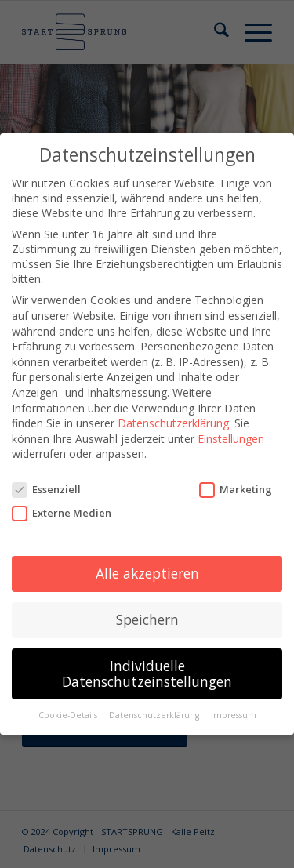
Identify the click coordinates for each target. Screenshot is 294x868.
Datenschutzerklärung (173, 423)
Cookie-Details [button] (69, 715)
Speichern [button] (147, 619)
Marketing (236, 489)
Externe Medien (62, 513)
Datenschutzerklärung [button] (155, 715)
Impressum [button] (234, 715)
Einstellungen (231, 438)
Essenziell (46, 489)
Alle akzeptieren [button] (147, 573)
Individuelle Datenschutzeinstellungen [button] (147, 673)
